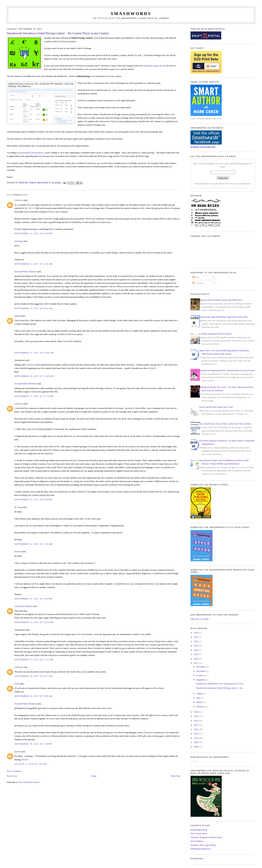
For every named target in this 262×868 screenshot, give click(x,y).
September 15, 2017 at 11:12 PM (34, 660)
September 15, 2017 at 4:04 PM (33, 599)
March (200, 702)
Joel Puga (19, 241)
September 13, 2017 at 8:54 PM (33, 499)
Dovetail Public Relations (26, 272)
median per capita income (154, 66)
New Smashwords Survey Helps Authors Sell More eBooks (225, 424)
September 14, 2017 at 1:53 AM (33, 544)
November (201, 671)
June (199, 698)
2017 (196, 663)
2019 (196, 654)
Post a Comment (14, 771)
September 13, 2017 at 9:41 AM (33, 308)
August (200, 693)
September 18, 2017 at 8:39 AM (33, 696)
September (201, 680)
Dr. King (18, 507)
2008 (196, 747)
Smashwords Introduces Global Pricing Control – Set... (220, 688)
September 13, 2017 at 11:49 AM (34, 376)
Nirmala (18, 551)
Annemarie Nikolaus (23, 606)
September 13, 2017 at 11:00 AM (34, 353)
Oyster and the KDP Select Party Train (216, 407)
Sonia (17, 684)
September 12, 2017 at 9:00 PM (33, 233)
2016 (196, 712)
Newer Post (12, 776)
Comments (199, 283)
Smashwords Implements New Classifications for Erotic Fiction (227, 370)
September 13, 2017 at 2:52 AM (33, 264)
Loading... (195, 761)
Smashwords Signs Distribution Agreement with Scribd (223, 317)
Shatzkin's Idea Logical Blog (203, 845)
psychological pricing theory (31, 153)
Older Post (176, 776)
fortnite (18, 752)
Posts (196, 277)
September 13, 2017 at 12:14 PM (34, 396)
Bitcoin (25, 760)
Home (94, 776)
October (200, 675)
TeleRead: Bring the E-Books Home (206, 837)
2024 (196, 633)
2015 (196, 716)
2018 (196, 659)
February (201, 707)
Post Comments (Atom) (29, 782)
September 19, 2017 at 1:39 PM (33, 744)
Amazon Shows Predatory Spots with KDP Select (221, 300)
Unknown (19, 200)
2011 (196, 734)
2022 (196, 641)
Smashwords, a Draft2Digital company (145, 18)
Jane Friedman (197, 841)
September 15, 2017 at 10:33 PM (34, 622)
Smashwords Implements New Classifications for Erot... (220, 684)
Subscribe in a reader (200, 619)
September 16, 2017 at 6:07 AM (33, 676)
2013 (196, 725)
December (201, 667)
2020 (196, 650)
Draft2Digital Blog (199, 830)
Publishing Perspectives (201, 849)
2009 (196, 742)
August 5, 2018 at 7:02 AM (31, 764)
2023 (196, 637)
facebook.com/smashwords (203, 147)
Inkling (18, 316)
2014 (196, 721)
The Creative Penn (199, 833)
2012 (196, 729)
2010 (196, 738)
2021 (196, 646)
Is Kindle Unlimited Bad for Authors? (216, 334)
